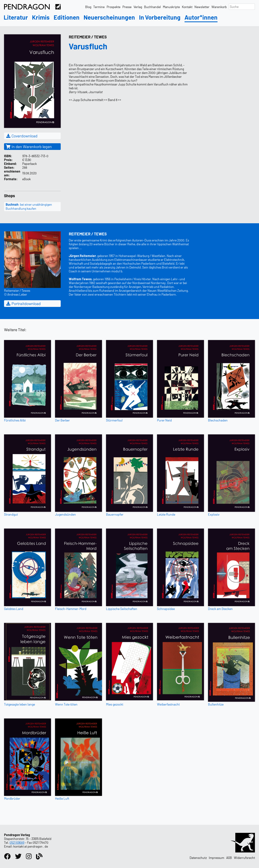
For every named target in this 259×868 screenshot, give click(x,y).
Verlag (138, 7)
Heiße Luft (62, 798)
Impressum (217, 858)
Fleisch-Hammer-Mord (71, 609)
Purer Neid (164, 420)
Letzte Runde (166, 514)
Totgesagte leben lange (20, 704)
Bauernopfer (115, 514)
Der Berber (62, 420)
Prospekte (114, 7)
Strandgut (11, 514)
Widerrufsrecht (244, 858)
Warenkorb (219, 7)
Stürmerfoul (114, 420)
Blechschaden (218, 420)
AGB (229, 858)
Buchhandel (152, 7)
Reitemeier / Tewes (88, 37)
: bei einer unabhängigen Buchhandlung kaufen (29, 206)
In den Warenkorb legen (29, 146)
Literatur (16, 17)
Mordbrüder (12, 798)
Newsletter (202, 7)
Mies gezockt (115, 704)
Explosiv (214, 514)
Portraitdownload (23, 303)
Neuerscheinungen (109, 17)
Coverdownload (22, 136)
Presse (127, 7)
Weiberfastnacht (168, 704)
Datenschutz (198, 858)
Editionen (67, 17)
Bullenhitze (216, 704)
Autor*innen (201, 17)
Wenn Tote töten (66, 704)
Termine (99, 7)
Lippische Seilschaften (122, 609)
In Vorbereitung (160, 17)
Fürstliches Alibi (15, 420)
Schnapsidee (166, 609)
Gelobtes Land (14, 609)
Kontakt (187, 7)
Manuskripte (171, 7)
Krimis (41, 17)
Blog (88, 7)
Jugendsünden (65, 514)
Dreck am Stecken (220, 609)
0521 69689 (17, 842)
